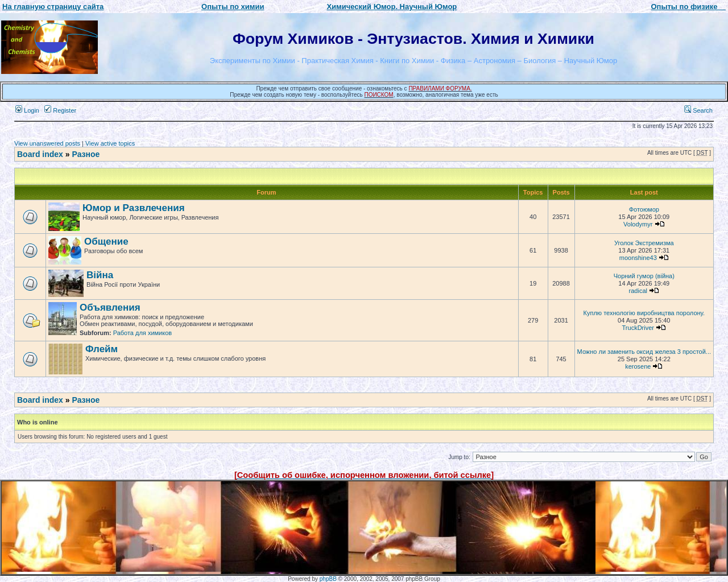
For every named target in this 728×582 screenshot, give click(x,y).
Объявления (110, 307)
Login (27, 110)
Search (698, 110)
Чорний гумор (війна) (644, 276)
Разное (86, 154)
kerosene (638, 366)
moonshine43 (638, 258)
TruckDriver (638, 328)
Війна (100, 275)
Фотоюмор (644, 209)
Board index (40, 154)
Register (60, 110)
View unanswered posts (47, 143)
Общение (106, 242)
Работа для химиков (142, 333)
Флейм (102, 349)
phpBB (328, 579)
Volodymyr (638, 224)
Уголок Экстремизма (644, 243)
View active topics (110, 143)
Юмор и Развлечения (134, 208)
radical (638, 291)
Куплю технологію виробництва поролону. (644, 313)
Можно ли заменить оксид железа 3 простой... (644, 352)
